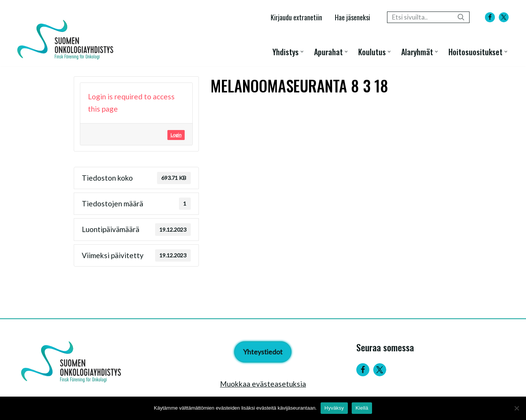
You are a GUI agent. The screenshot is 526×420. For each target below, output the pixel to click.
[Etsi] (420, 17)
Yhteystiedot (263, 352)
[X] (504, 17)
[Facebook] (490, 17)
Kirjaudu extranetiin (296, 17)
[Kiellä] (516, 408)
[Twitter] (380, 370)
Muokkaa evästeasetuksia (263, 384)
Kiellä (362, 408)
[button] (302, 52)
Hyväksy (334, 408)
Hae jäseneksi (352, 17)
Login (176, 135)
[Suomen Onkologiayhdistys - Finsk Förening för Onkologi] (67, 40)
